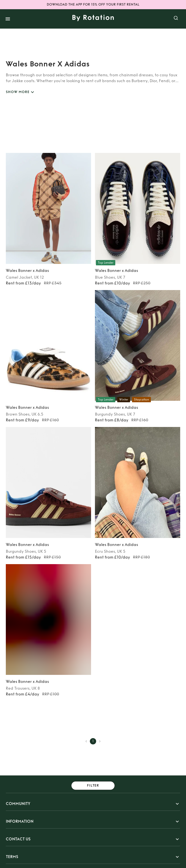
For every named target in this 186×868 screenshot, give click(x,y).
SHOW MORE (21, 92)
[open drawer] (8, 19)
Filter (93, 786)
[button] (93, 804)
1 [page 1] (93, 741)
